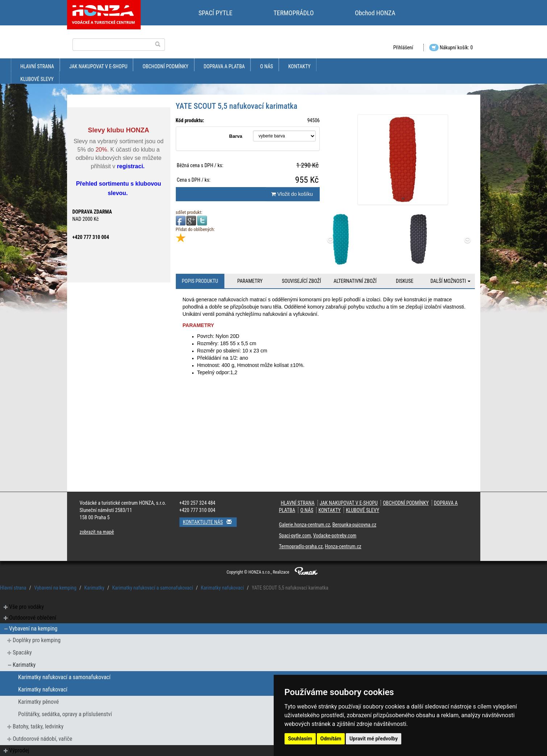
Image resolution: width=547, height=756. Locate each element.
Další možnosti (450, 281)
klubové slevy (37, 79)
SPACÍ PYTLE (216, 13)
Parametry (250, 281)
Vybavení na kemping (55, 588)
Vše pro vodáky (26, 607)
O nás (266, 66)
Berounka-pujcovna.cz (354, 525)
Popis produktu (200, 281)
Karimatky (94, 588)
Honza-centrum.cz (343, 546)
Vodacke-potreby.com (335, 536)
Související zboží (302, 281)
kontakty (299, 66)
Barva (236, 136)
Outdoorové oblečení (33, 618)
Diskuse (405, 281)
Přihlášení (403, 47)
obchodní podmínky (165, 66)
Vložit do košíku (292, 194)
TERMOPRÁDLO (293, 13)
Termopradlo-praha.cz (301, 546)
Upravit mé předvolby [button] (374, 739)
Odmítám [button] (331, 739)
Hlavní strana (37, 66)
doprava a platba (224, 66)
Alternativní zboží (355, 281)
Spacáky (22, 652)
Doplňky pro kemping (37, 640)
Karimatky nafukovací (222, 588)
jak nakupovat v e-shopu (98, 66)
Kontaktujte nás (210, 522)
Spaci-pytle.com (295, 536)
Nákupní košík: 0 (451, 47)
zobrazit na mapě (97, 532)
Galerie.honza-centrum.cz (305, 525)
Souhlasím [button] (300, 739)
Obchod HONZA (375, 13)
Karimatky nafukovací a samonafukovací (152, 588)
